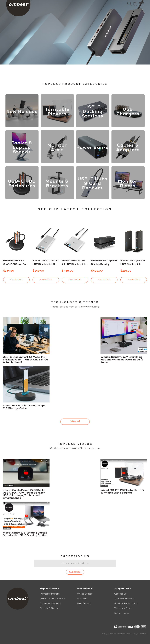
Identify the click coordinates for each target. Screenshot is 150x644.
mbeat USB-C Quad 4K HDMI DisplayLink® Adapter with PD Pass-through (75, 263)
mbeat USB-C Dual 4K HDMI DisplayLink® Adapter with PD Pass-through (45, 263)
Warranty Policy (123, 608)
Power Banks (93, 148)
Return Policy (122, 613)
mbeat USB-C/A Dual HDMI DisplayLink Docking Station (133, 263)
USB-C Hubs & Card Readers (93, 184)
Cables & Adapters (128, 148)
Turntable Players (57, 112)
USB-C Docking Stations (93, 112)
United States (85, 594)
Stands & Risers (49, 608)
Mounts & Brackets (57, 184)
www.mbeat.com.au (124, 634)
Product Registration (126, 604)
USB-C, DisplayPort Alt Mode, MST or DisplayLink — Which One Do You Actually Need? (25, 360)
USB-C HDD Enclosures (22, 184)
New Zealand (84, 604)
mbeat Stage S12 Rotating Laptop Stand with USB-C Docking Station (25, 534)
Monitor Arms (57, 148)
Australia (82, 599)
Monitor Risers (128, 184)
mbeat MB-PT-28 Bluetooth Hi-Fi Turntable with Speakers (122, 492)
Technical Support (124, 599)
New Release (22, 112)
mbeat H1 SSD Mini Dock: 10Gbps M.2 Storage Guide (24, 407)
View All (75, 422)
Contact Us (120, 594)
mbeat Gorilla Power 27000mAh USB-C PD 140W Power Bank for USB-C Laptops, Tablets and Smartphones (24, 494)
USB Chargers (128, 112)
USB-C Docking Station (53, 599)
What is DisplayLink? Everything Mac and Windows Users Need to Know (122, 360)
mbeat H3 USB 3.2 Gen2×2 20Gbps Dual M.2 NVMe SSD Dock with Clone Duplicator (16, 263)
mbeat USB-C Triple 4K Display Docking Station (104, 263)
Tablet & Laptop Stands (22, 148)
